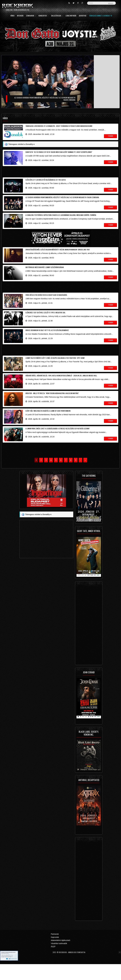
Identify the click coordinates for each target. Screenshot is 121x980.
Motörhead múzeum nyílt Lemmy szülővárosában (45, 274)
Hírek (12, 16)
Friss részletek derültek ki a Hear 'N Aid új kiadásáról (46, 302)
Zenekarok (31, 16)
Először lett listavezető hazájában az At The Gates (46, 182)
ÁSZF (53, 962)
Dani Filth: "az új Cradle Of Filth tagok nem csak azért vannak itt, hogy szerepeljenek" (59, 153)
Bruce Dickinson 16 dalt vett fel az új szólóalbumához (47, 340)
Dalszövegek (57, 16)
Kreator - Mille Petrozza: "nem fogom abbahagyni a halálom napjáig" (52, 406)
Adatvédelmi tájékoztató (61, 956)
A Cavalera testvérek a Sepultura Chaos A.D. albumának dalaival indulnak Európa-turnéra (61, 219)
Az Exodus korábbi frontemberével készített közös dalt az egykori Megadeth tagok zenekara (62, 201)
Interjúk (20, 16)
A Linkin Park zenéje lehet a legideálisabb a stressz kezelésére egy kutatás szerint (58, 443)
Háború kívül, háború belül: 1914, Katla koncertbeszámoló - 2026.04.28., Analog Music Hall (61, 387)
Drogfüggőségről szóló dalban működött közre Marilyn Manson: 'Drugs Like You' (58, 255)
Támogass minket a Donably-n (100, 16)
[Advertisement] (60, 173)
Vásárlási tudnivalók (59, 959)
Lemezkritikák (71, 16)
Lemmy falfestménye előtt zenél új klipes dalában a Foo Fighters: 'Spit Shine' (55, 368)
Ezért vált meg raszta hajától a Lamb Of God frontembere (48, 425)
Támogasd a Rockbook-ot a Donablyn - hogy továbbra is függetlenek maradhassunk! (59, 126)
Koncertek (44, 16)
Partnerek (55, 950)
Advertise (83, 16)
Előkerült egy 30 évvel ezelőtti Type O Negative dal (45, 321)
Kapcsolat (55, 953)
